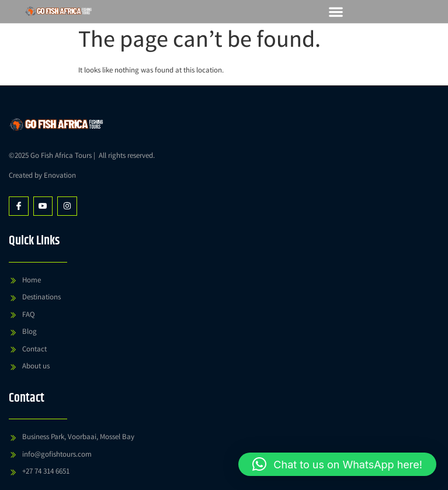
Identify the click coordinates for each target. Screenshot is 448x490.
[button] (336, 11)
